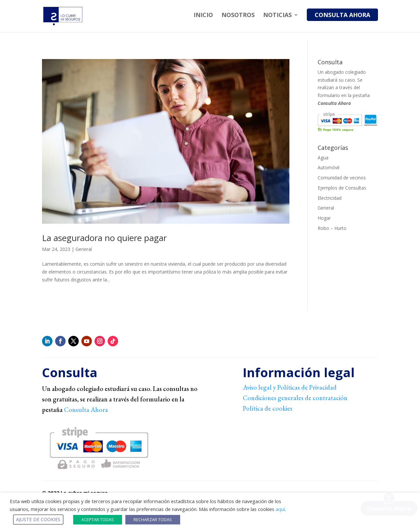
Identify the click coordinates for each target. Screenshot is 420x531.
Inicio (203, 16)
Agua (323, 158)
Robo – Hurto (332, 228)
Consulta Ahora (342, 15)
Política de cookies (268, 408)
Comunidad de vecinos (342, 178)
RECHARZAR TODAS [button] (153, 520)
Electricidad (330, 198)
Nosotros (238, 16)
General (84, 249)
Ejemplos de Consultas (342, 188)
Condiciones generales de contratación (295, 398)
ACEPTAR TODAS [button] (98, 520)
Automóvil (328, 167)
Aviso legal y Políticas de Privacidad (290, 387)
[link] (310, 433)
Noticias (277, 16)
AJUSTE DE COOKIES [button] (38, 519)
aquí (280, 509)
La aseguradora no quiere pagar (104, 238)
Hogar (324, 218)
